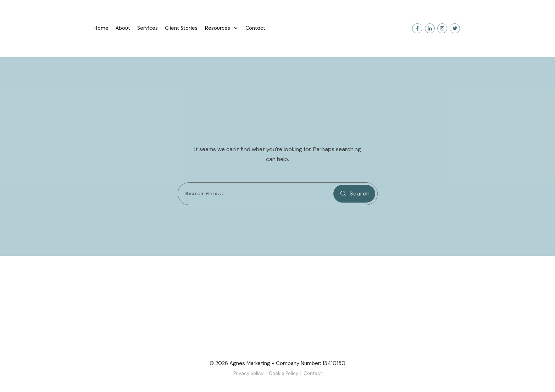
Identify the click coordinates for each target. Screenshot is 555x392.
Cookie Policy (284, 373)
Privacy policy (248, 373)
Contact (313, 373)
